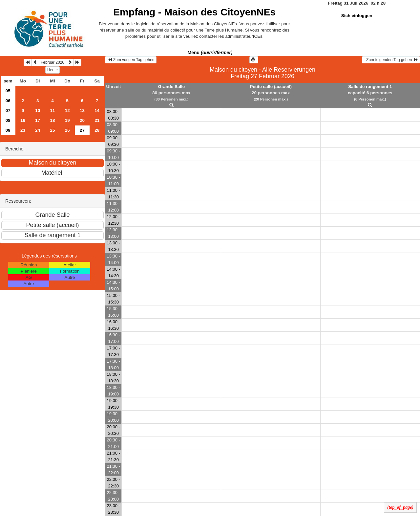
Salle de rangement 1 (370, 87)
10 (38, 111)
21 (97, 120)
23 (23, 130)
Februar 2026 (52, 62)
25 (53, 130)
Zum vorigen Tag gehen (131, 60)
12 (67, 111)
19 (67, 120)
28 (97, 130)
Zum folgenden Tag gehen (391, 60)
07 (8, 111)
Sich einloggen (357, 16)
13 (82, 111)
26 (67, 130)
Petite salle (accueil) (271, 87)
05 (8, 91)
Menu (210, 53)
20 (82, 120)
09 (8, 130)
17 (38, 120)
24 (38, 130)
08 (8, 120)
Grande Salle (172, 87)
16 (23, 120)
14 (97, 111)
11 (53, 111)
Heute (52, 70)
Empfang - (194, 12)
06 (8, 101)
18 (53, 120)
